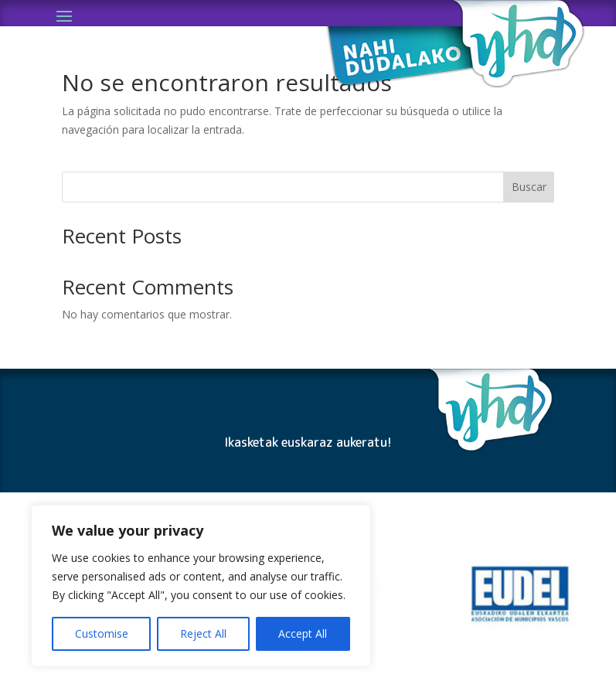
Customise (102, 633)
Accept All (303, 633)
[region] (201, 586)
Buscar (529, 187)
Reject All (203, 633)
